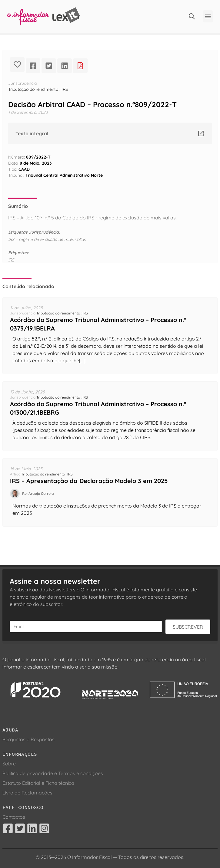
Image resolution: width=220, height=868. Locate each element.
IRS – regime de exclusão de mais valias (47, 239)
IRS (65, 89)
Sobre (9, 764)
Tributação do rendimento (33, 89)
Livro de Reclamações (27, 793)
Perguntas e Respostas (28, 739)
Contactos (14, 817)
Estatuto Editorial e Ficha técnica (38, 783)
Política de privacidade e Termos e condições (53, 773)
